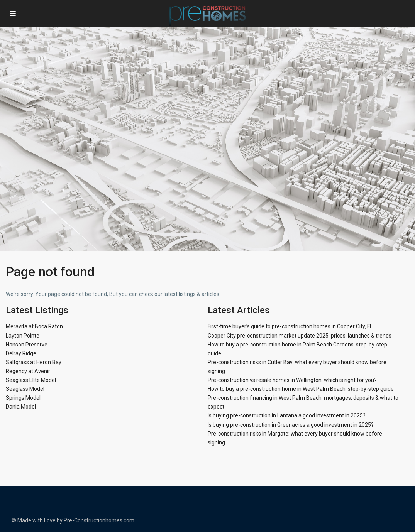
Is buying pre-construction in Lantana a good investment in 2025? (287, 415)
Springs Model (23, 398)
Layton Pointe (23, 336)
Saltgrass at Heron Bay (34, 362)
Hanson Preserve (27, 345)
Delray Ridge (21, 353)
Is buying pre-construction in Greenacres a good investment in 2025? (291, 425)
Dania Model (21, 407)
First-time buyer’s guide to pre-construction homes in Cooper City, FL (290, 326)
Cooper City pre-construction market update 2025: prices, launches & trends (300, 336)
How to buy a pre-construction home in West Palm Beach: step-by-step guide (301, 389)
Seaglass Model (25, 389)
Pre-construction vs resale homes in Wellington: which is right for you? (292, 380)
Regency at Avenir (28, 371)
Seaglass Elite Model (31, 380)
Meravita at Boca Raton (34, 326)
